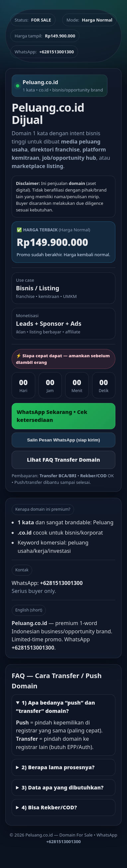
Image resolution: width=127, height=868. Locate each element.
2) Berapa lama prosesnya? (58, 767)
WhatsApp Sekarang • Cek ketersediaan (52, 416)
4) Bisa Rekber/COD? (49, 807)
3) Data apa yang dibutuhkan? (63, 787)
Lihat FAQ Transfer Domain (63, 460)
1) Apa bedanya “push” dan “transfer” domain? (56, 707)
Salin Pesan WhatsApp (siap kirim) (63, 440)
